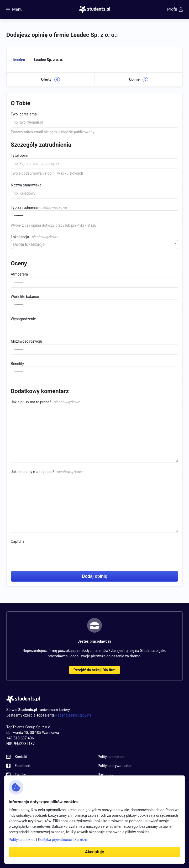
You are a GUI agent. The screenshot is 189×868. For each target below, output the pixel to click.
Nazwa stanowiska (26, 185)
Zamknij (81, 840)
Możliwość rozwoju (26, 341)
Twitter (20, 775)
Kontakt (21, 757)
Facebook (23, 766)
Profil (175, 9)
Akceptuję (94, 852)
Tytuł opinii (20, 155)
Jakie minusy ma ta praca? (33, 472)
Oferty (50, 80)
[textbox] (94, 245)
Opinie (138, 80)
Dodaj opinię (94, 576)
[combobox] (94, 245)
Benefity (17, 364)
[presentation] (51, 555)
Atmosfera (19, 274)
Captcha (18, 541)
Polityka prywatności (115, 766)
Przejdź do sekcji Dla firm (94, 670)
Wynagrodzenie (23, 319)
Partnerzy (106, 775)
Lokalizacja (20, 237)
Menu (14, 9)
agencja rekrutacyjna (74, 715)
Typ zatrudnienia (24, 207)
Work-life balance (25, 297)
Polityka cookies (111, 757)
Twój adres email (25, 114)
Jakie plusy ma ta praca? (31, 402)
